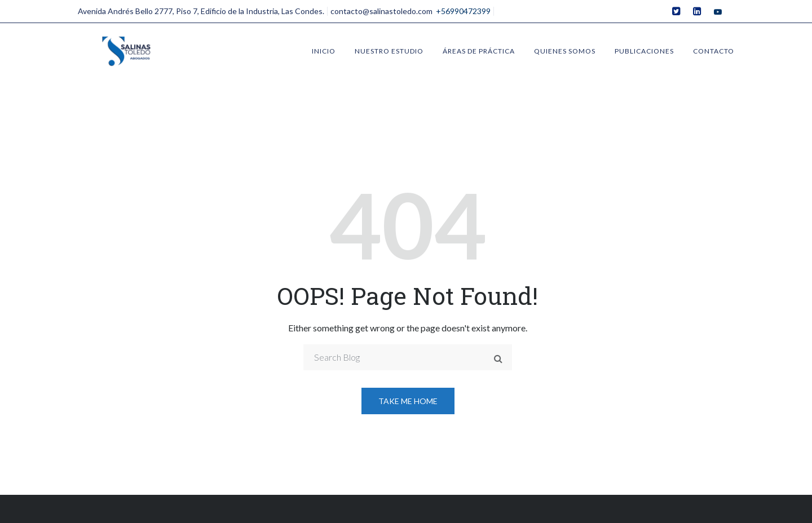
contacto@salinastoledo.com (381, 11)
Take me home (408, 401)
